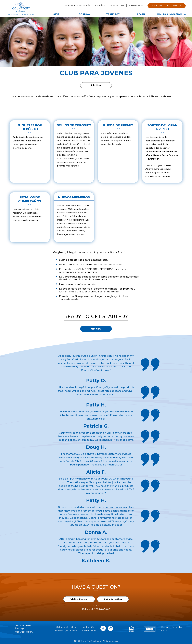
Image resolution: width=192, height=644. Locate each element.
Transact (113, 14)
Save (56, 14)
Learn (141, 14)
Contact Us (117, 6)
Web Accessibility (24, 632)
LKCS (164, 631)
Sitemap (19, 628)
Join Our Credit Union (167, 6)
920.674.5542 (136, 6)
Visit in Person (79, 599)
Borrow (85, 14)
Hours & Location (169, 14)
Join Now (96, 85)
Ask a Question (113, 599)
